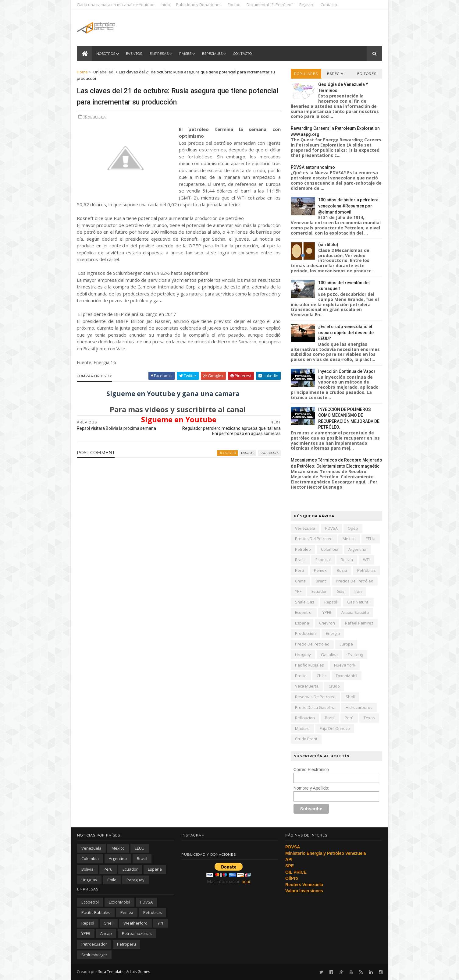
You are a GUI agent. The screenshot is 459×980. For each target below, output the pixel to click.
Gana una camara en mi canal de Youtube (116, 5)
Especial (336, 74)
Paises (185, 54)
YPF (298, 591)
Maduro (302, 728)
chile (321, 676)
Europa (346, 644)
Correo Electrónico (311, 769)
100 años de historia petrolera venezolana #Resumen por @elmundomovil (348, 206)
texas (369, 718)
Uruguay (303, 655)
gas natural (358, 602)
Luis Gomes (140, 972)
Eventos (134, 54)
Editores (366, 74)
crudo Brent (306, 739)
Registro (307, 5)
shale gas (304, 602)
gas (340, 591)
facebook (265, 460)
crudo (334, 686)
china (300, 581)
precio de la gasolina (315, 707)
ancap (106, 933)
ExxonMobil (346, 676)
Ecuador (319, 591)
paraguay (135, 880)
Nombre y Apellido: (311, 788)
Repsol (330, 602)
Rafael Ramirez (359, 623)
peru (299, 570)
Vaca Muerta (306, 686)
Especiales (212, 54)
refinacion (305, 718)
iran (358, 591)
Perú (349, 718)
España (302, 623)
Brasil (300, 560)
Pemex (320, 570)
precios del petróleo (354, 581)
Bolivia (347, 560)
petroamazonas (137, 933)
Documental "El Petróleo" (270, 5)
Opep (353, 528)
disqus (244, 460)
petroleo (303, 549)
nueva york (344, 665)
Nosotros (106, 54)
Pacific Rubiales (309, 665)
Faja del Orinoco (334, 728)
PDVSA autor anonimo (313, 167)
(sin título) (328, 245)
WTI (366, 560)
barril (329, 718)
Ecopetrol (303, 612)
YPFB (327, 612)
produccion (305, 633)
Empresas (159, 54)
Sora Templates (112, 972)
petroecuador (94, 944)
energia (333, 633)
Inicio (166, 5)
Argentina (357, 549)
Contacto (329, 5)
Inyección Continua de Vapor (347, 371)
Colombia (329, 549)
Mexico (349, 539)
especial (323, 560)
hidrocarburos (359, 707)
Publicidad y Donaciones (199, 5)
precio (301, 676)
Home (83, 72)
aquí (246, 881)
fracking (355, 655)
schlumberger (94, 955)
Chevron (327, 623)
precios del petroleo (313, 539)
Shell (350, 697)
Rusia (342, 570)
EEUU (370, 539)
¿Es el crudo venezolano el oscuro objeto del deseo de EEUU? (346, 333)
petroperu (126, 944)
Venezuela (305, 528)
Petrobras (366, 570)
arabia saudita (355, 612)
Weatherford (135, 923)
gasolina (329, 655)
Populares (306, 74)
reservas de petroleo (315, 697)
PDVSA (331, 528)
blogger (224, 460)
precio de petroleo (312, 644)
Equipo (234, 5)
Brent (320, 581)
